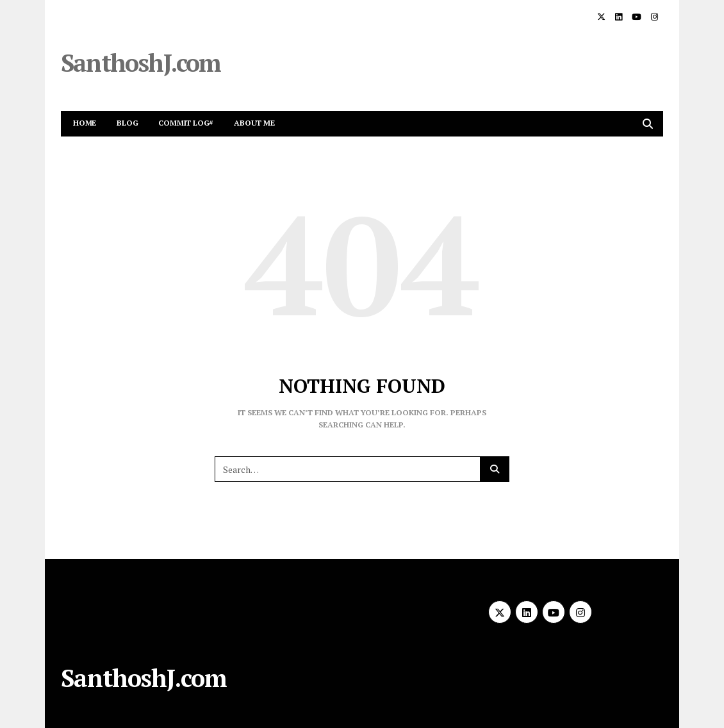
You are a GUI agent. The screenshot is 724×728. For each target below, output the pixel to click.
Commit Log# (186, 123)
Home (85, 123)
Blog (127, 123)
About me (254, 123)
